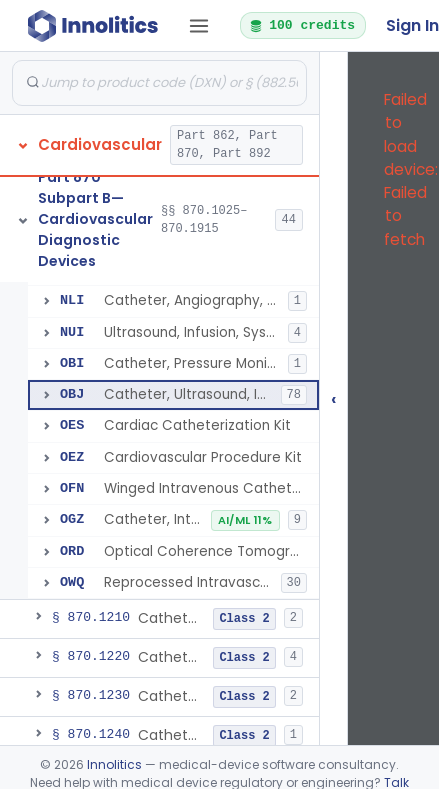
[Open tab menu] (199, 26)
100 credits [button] (302, 25)
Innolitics (114, 764)
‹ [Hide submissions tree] (334, 398)
